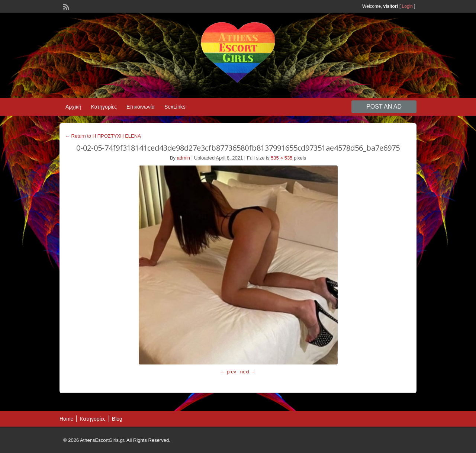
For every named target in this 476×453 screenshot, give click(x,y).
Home (66, 419)
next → (248, 372)
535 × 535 (282, 158)
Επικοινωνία (141, 107)
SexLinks (175, 107)
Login (407, 6)
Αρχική (73, 107)
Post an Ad (384, 107)
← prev (228, 372)
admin (184, 158)
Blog (117, 419)
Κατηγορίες (104, 107)
